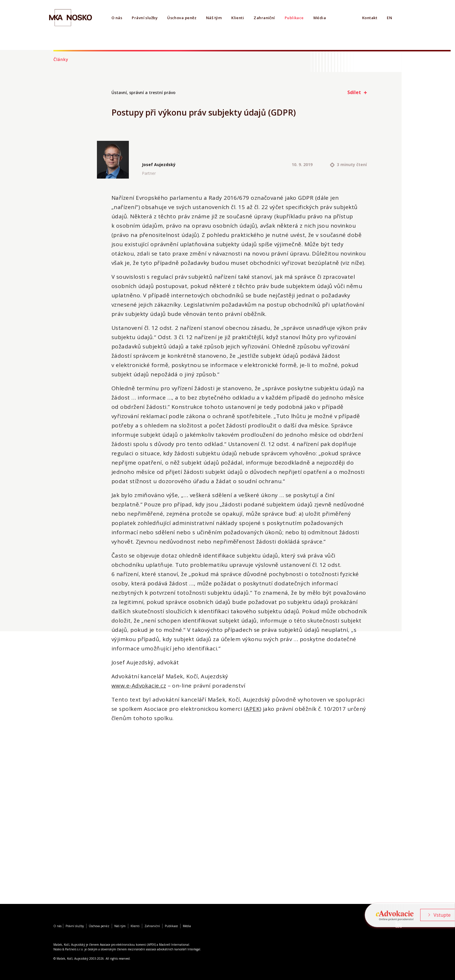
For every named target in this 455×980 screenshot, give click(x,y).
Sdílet (354, 92)
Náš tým (214, 18)
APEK (253, 709)
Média (320, 18)
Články (61, 59)
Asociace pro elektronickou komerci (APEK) (128, 945)
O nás (117, 18)
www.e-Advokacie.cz (139, 686)
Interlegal (194, 949)
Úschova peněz (182, 18)
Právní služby (145, 18)
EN (389, 18)
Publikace (294, 18)
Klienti (238, 18)
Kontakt (370, 18)
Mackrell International (174, 945)
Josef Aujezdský (159, 164)
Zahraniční (264, 18)
